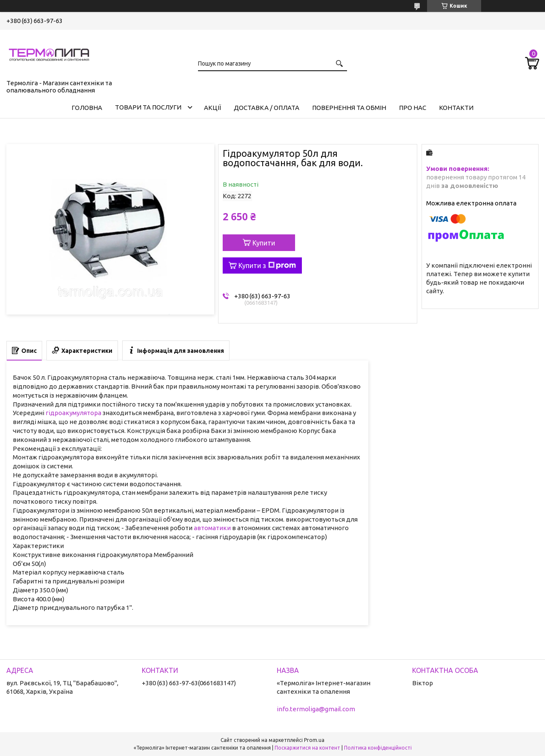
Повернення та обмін (349, 108)
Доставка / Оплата (267, 108)
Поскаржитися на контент (307, 748)
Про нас (413, 108)
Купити (264, 243)
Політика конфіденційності (378, 748)
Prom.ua (314, 740)
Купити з (267, 265)
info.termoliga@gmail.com (316, 709)
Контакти (456, 108)
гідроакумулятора (73, 413)
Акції (212, 108)
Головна (87, 108)
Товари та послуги (148, 107)
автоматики (212, 528)
